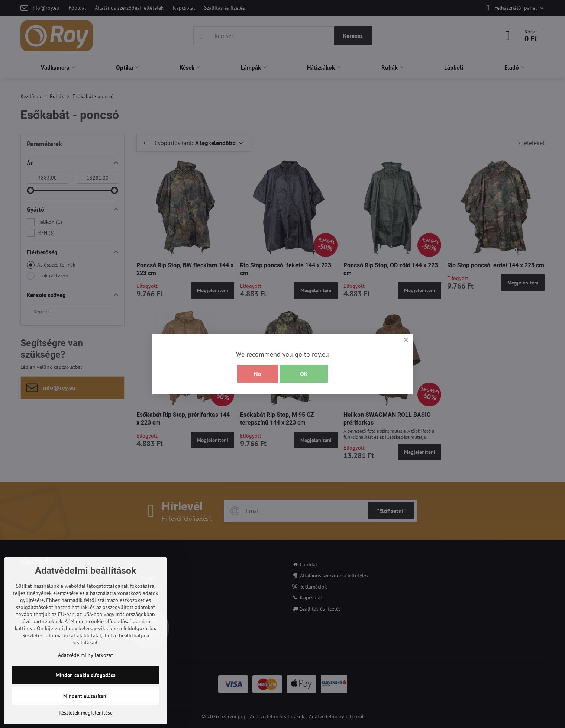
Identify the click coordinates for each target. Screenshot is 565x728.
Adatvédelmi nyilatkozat (85, 655)
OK (304, 374)
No (258, 374)
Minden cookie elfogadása (86, 675)
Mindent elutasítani (85, 696)
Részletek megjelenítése (86, 713)
